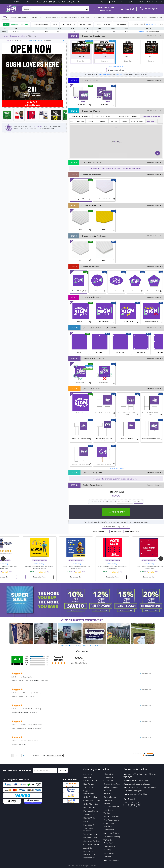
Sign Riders (127, 17)
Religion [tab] (80, 121)
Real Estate (85, 17)
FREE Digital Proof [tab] (103, 24)
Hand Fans (26, 17)
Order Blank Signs (91, 804)
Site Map (107, 857)
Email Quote (116, 531)
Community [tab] (102, 121)
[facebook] (126, 805)
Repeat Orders (90, 808)
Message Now (138, 791)
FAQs (86, 821)
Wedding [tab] (114, 121)
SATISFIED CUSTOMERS (82, 620)
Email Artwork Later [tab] (128, 116)
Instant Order (89, 858)
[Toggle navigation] (6, 17)
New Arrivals (125, 2)
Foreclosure (136, 17)
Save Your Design (100, 531)
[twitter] (132, 805)
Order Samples (115, 2)
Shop (23, 36)
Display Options (39, 755)
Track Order (151, 2)
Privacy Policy (109, 774)
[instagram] (138, 805)
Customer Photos (91, 845)
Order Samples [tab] (121, 24)
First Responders (111, 820)
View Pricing (27, 564)
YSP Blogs (108, 850)
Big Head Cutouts (38, 17)
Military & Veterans (112, 817)
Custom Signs (16, 17)
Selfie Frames (66, 17)
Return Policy (109, 853)
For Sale (119, 17)
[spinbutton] (81, 61)
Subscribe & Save (111, 833)
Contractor (94, 17)
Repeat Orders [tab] (85, 24)
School (159, 17)
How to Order (89, 818)
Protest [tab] (124, 121)
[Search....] (53, 9)
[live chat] (127, 9)
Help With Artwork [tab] (104, 116)
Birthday (144, 17)
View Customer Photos (71, 646)
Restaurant (14, 36)
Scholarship (109, 830)
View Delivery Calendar (93, 646)
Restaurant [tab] (152, 121)
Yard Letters (76, 17)
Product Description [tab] (40, 24)
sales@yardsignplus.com (140, 784)
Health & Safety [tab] (137, 121)
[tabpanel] (116, 139)
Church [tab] (70, 121)
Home (5, 36)
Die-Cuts (48, 17)
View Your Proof (90, 838)
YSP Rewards (109, 846)
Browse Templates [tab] (152, 116)
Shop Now (134, 2)
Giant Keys (56, 17)
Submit (63, 770)
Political (101, 17)
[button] (87, 9)
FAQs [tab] (55, 24)
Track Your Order (91, 834)
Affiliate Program (111, 787)
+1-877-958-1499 (151, 24)
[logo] (11, 9)
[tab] (15, 24)
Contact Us (159, 2)
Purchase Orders (91, 811)
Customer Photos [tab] (68, 24)
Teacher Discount (111, 807)
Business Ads (110, 17)
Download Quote (132, 531)
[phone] (103, 9)
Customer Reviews (92, 841)
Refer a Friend (110, 797)
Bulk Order (142, 2)
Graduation (152, 17)
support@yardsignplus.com (144, 787)
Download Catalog (112, 837)
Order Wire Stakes (92, 801)
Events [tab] (90, 121)
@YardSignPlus (140, 794)
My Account (105, 2)
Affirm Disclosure (111, 860)
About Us (88, 848)
